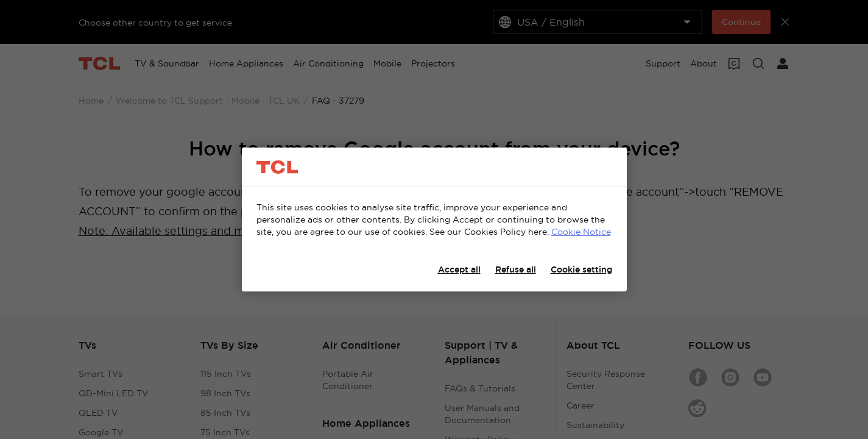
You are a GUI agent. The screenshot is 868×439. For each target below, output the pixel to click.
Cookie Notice (581, 232)
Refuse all (516, 269)
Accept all (459, 269)
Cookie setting (581, 269)
